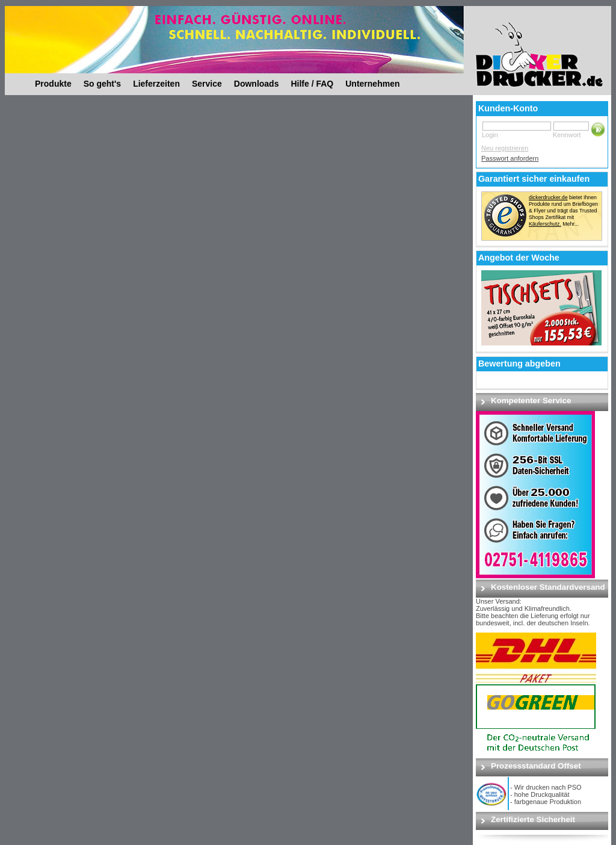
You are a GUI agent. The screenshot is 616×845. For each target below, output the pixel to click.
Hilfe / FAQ (312, 84)
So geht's (102, 84)
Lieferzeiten (156, 84)
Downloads (257, 84)
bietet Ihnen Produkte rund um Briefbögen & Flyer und (563, 204)
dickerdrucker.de (548, 197)
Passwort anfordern (510, 158)
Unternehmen (372, 84)
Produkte (53, 84)
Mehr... (571, 224)
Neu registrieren (505, 148)
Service (207, 84)
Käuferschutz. (545, 224)
